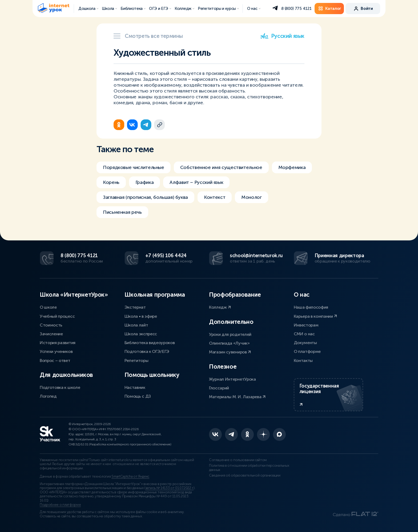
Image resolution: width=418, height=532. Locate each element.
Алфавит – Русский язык (196, 182)
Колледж (220, 307)
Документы (305, 343)
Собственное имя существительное (221, 167)
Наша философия (311, 307)
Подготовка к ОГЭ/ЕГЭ (147, 351)
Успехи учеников (56, 351)
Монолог (251, 197)
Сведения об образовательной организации (245, 475)
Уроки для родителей (230, 334)
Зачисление (51, 334)
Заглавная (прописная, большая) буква (145, 197)
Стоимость (51, 325)
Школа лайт (136, 325)
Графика (144, 182)
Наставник (135, 387)
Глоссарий (219, 388)
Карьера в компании (315, 316)
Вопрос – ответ (55, 360)
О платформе (307, 351)
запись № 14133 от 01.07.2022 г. (169, 488)
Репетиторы (136, 360)
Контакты (303, 360)
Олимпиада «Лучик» (229, 343)
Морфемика (292, 167)
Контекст (215, 197)
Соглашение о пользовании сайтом (238, 460)
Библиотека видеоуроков (150, 343)
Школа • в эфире (141, 316)
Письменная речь (122, 212)
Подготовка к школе (60, 387)
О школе (48, 307)
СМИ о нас (304, 334)
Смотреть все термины (148, 36)
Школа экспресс (141, 334)
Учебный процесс (57, 316)
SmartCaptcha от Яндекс (130, 477)
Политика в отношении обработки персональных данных (249, 468)
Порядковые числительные (134, 167)
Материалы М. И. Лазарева (237, 397)
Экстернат (135, 307)
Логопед (48, 396)
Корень (111, 182)
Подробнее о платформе (60, 505)
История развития (58, 343)
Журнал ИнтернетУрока (232, 379)
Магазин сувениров (230, 352)
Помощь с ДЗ (138, 396)
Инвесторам (306, 325)
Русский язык (282, 36)
